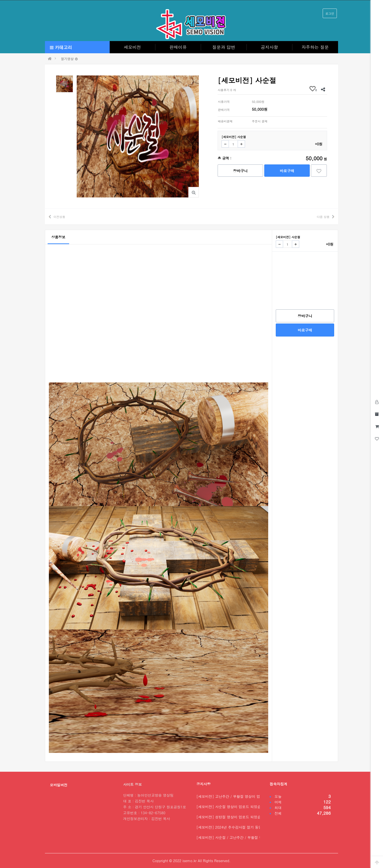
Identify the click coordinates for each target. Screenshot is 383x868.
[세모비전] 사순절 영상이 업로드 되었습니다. (233, 807)
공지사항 (269, 47)
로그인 (330, 13)
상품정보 (58, 237)
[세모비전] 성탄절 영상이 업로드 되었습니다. (233, 817)
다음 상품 (323, 217)
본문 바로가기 (0, 0)
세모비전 (132, 47)
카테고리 (61, 47)
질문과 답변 (224, 47)
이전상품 (59, 217)
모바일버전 (59, 785)
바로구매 (287, 171)
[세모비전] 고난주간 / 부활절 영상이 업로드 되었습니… (241, 796)
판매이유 (178, 47)
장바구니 (240, 171)
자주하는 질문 (315, 47)
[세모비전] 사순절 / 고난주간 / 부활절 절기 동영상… (239, 837)
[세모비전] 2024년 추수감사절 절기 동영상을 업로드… (240, 827)
